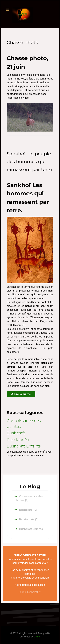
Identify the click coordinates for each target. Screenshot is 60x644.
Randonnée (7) (28, 519)
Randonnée (18, 440)
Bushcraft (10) (28, 510)
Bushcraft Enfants (24, 446)
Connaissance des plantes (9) (29, 498)
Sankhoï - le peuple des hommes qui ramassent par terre (29, 161)
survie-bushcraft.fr (30, 592)
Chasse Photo (22, 42)
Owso (37, 637)
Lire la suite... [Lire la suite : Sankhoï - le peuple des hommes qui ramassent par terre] (21, 394)
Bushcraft (16, 433)
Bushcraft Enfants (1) (29, 531)
